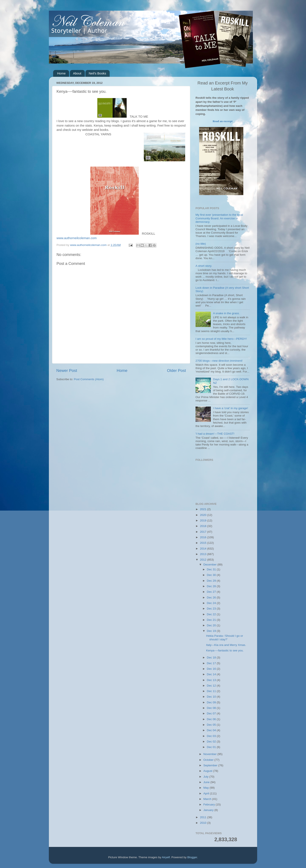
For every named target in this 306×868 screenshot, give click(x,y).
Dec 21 (212, 620)
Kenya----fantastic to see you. (225, 650)
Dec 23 (212, 609)
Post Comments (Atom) (89, 379)
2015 (204, 543)
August (208, 771)
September (211, 765)
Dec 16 (212, 669)
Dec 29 (212, 581)
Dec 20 (212, 625)
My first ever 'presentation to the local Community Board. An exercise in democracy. (219, 218)
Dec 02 (212, 742)
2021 (204, 509)
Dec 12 (212, 686)
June (207, 782)
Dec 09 (212, 702)
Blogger (192, 857)
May (206, 788)
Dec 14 (212, 674)
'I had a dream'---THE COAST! (215, 434)
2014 (204, 549)
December (210, 565)
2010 (204, 823)
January (209, 810)
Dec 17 (212, 663)
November (210, 754)
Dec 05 (212, 725)
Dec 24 (212, 603)
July (206, 777)
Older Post (176, 370)
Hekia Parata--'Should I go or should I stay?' (225, 637)
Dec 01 (212, 747)
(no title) (201, 244)
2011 (204, 817)
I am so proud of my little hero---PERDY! (221, 339)
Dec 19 (212, 631)
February (210, 804)
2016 (204, 537)
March (208, 799)
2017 (204, 532)
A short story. (204, 266)
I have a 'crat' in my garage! (230, 408)
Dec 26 (212, 597)
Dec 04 (212, 730)
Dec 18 (212, 657)
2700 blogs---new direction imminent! (219, 361)
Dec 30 (212, 575)
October (209, 760)
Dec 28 (212, 586)
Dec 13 (212, 680)
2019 (204, 520)
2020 (204, 515)
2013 (204, 554)
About (77, 73)
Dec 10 (212, 697)
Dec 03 (212, 736)
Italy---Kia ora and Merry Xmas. (226, 645)
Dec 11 (212, 691)
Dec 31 (212, 569)
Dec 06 (212, 719)
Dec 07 (212, 713)
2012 (204, 560)
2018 (204, 526)
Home (61, 73)
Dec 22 (212, 614)
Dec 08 (212, 708)
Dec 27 (212, 592)
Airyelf (166, 857)
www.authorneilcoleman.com (77, 238)
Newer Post (67, 370)
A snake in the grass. (226, 313)
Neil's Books (97, 73)
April (207, 793)
